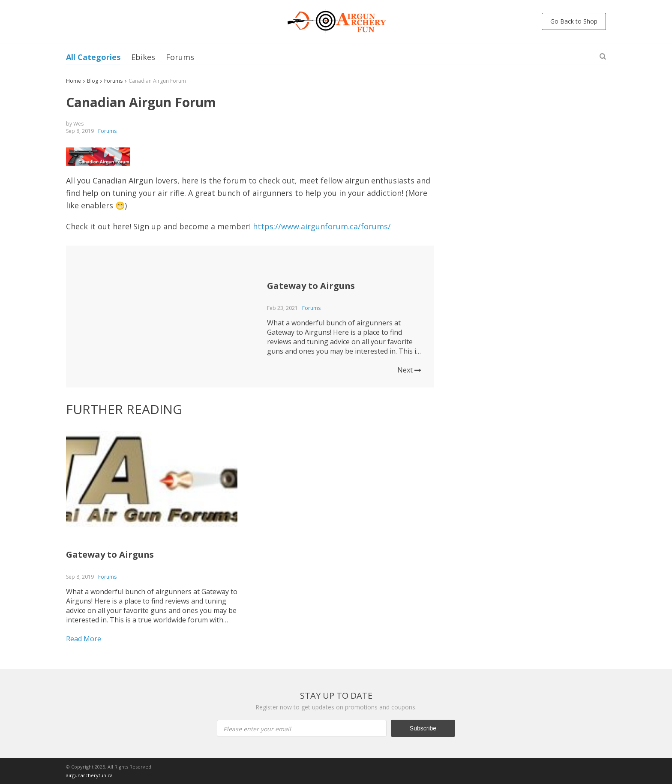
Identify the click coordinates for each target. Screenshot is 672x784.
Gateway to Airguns (311, 286)
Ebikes (143, 57)
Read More (84, 639)
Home (73, 81)
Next (409, 370)
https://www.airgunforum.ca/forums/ (322, 226)
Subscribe (423, 728)
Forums (180, 57)
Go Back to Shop (574, 21)
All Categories (93, 57)
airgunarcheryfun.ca (89, 775)
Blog (93, 81)
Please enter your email (257, 729)
